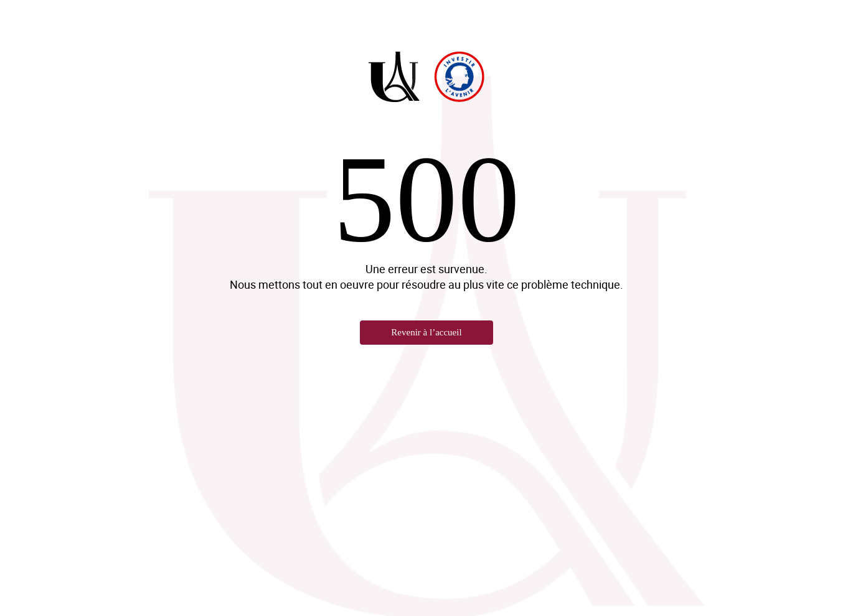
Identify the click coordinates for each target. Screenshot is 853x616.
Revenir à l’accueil (426, 332)
